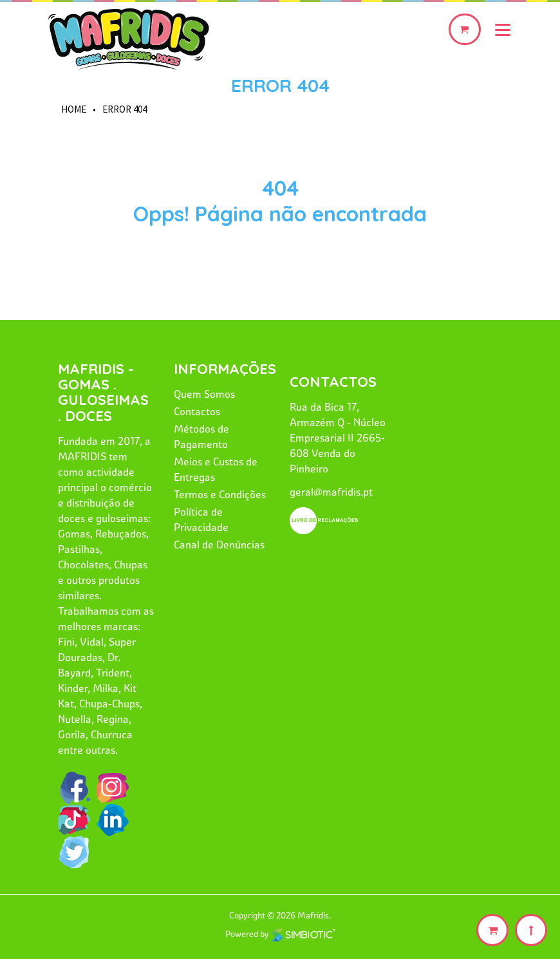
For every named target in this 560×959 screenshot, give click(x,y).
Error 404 (280, 85)
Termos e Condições (220, 494)
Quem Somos (204, 394)
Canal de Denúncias (219, 545)
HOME (74, 109)
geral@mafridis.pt (331, 492)
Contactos (197, 411)
